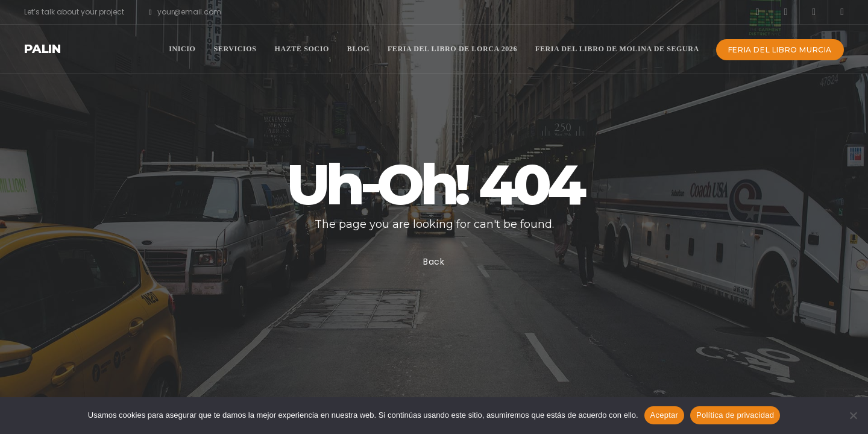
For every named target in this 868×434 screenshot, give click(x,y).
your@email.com (185, 12)
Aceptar (665, 415)
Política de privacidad (735, 415)
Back (434, 262)
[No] (853, 415)
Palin (42, 49)
